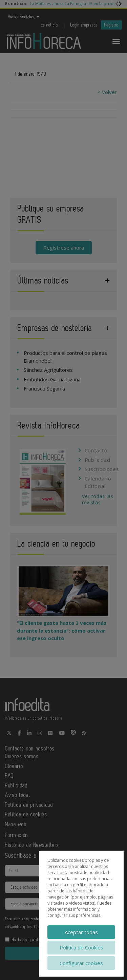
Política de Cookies (81, 947)
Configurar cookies (81, 963)
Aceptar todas (81, 932)
